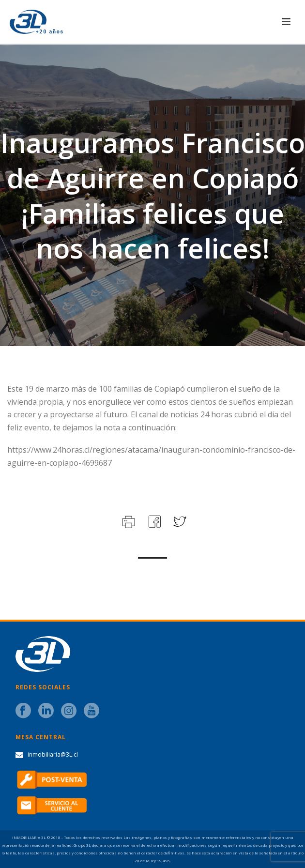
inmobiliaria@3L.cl (53, 754)
